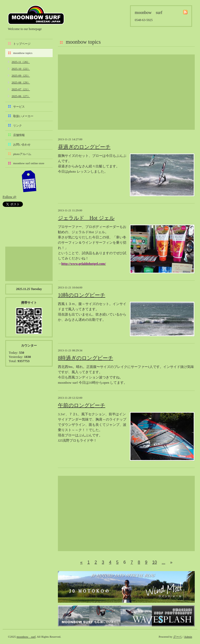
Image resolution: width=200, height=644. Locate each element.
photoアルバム (22, 154)
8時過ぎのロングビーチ (86, 358)
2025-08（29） (21, 82)
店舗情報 (19, 135)
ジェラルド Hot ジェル (86, 218)
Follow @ (9, 197)
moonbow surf (36, 15)
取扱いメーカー (23, 116)
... (164, 562)
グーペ (177, 637)
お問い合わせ (22, 144)
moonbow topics (23, 53)
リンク (17, 126)
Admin (188, 637)
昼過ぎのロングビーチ (84, 147)
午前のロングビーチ (82, 405)
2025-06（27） (21, 96)
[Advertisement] (126, 92)
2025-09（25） (21, 76)
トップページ (22, 44)
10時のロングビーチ (82, 295)
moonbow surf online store (29, 163)
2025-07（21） (21, 89)
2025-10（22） (21, 69)
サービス (19, 107)
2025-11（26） (21, 62)
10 (154, 562)
